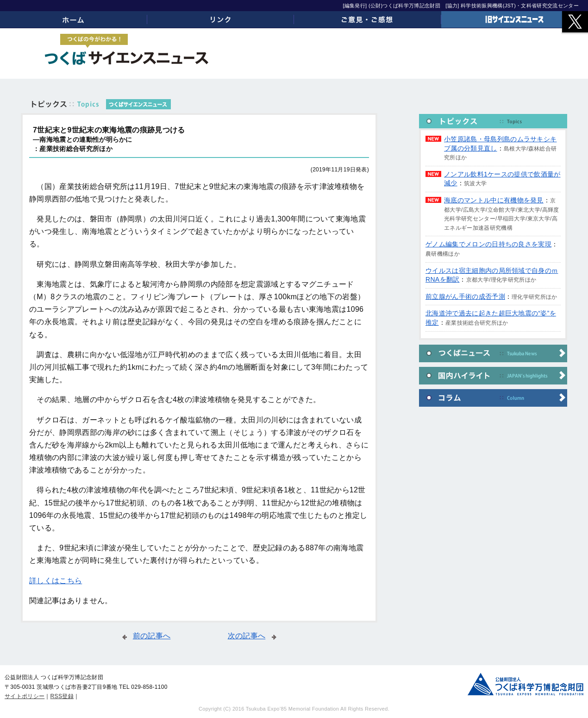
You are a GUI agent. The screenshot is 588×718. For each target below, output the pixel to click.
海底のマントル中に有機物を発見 (494, 200)
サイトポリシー (25, 696)
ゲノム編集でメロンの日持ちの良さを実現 (488, 244)
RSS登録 (62, 696)
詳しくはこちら (56, 581)
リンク (221, 19)
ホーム (74, 19)
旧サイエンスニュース (515, 19)
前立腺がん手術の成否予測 (465, 296)
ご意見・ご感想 (368, 19)
